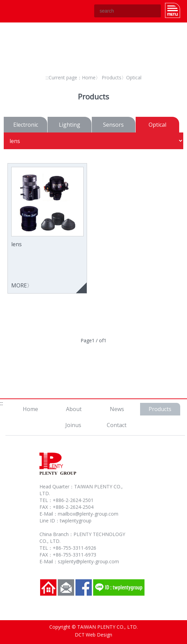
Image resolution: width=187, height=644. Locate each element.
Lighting (70, 125)
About (74, 409)
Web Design (99, 635)
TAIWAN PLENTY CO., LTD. (22, 11)
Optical (157, 125)
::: (47, 77)
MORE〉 (47, 228)
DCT (80, 635)
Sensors (113, 125)
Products (112, 77)
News (117, 409)
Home (89, 77)
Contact (117, 425)
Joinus (73, 425)
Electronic (26, 125)
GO (154, 11)
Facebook (84, 587)
